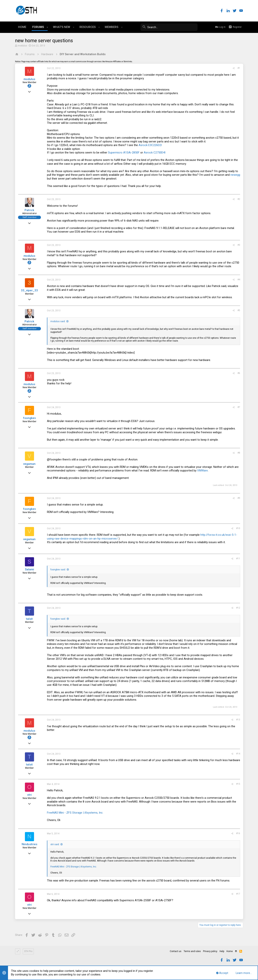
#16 (238, 833)
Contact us (176, 951)
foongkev (29, 418)
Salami (29, 569)
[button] (47, 27)
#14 (238, 754)
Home (230, 951)
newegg (235, 175)
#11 (238, 559)
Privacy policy (210, 951)
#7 (239, 407)
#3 (239, 245)
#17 (238, 894)
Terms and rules (192, 951)
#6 (239, 373)
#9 (239, 498)
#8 (239, 453)
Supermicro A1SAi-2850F (124, 153)
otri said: (55, 844)
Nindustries (29, 844)
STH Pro (28, 951)
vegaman (29, 464)
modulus (22, 46)
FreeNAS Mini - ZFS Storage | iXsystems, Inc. (75, 813)
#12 (238, 608)
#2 (239, 199)
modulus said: (58, 321)
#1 (239, 68)
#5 (239, 310)
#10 (238, 528)
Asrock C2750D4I (155, 153)
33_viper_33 (29, 290)
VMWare (202, 471)
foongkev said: (58, 570)
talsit (29, 619)
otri (29, 795)
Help (222, 951)
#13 (238, 720)
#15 (238, 784)
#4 (239, 280)
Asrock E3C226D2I (150, 145)
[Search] (169, 27)
